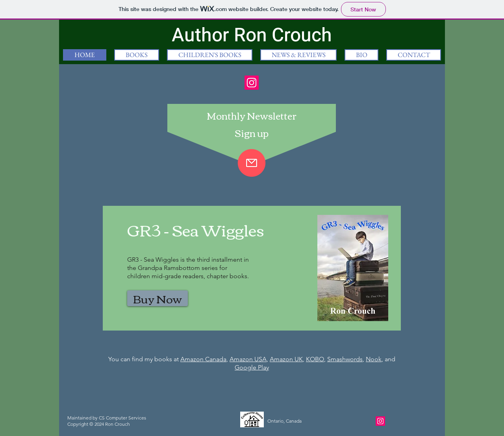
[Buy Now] (157, 298)
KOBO (315, 359)
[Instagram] (252, 83)
